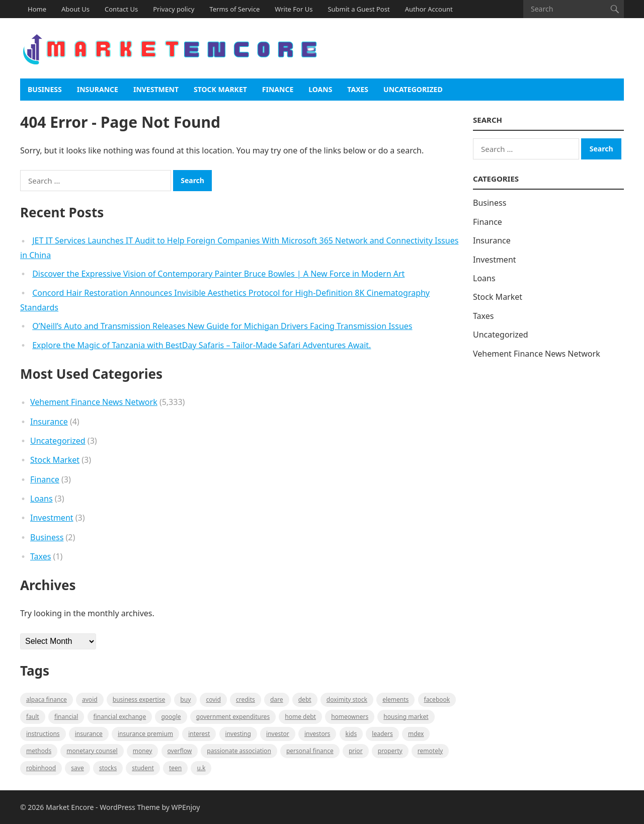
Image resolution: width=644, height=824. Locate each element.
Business (45, 89)
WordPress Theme (130, 807)
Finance (278, 89)
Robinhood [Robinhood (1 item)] (41, 768)
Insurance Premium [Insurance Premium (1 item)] (145, 734)
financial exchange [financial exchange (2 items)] (120, 717)
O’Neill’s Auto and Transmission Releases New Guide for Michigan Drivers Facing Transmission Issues (222, 326)
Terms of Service (234, 9)
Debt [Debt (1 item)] (305, 699)
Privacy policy (174, 9)
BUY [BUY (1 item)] (185, 699)
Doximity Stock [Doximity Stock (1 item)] (347, 699)
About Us (75, 9)
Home (37, 9)
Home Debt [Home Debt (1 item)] (300, 717)
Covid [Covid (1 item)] (213, 699)
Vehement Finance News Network (94, 402)
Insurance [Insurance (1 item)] (89, 734)
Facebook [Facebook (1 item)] (437, 699)
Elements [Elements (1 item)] (395, 699)
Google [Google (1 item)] (171, 717)
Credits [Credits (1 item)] (246, 699)
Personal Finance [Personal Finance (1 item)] (310, 751)
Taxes (358, 89)
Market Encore (70, 807)
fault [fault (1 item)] (33, 717)
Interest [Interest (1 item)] (199, 734)
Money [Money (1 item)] (143, 751)
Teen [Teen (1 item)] (175, 768)
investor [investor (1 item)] (278, 734)
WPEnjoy (186, 807)
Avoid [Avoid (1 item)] (90, 699)
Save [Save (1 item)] (77, 768)
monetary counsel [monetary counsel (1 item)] (92, 751)
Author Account (429, 9)
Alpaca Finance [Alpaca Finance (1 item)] (47, 699)
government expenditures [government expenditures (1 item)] (233, 717)
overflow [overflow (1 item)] (180, 751)
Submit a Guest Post (358, 9)
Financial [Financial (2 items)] (66, 717)
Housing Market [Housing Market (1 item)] (406, 717)
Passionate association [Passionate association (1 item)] (239, 751)
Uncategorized (413, 89)
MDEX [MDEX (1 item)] (416, 734)
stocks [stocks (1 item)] (108, 768)
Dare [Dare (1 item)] (277, 699)
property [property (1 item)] (390, 751)
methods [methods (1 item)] (39, 751)
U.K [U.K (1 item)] (201, 768)
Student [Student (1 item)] (143, 768)
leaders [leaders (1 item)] (382, 734)
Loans (320, 89)
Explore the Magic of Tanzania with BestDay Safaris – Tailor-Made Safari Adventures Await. (202, 345)
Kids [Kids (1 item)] (351, 734)
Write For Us (294, 9)
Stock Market (220, 89)
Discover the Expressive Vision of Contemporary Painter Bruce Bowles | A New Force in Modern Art (218, 274)
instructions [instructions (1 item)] (43, 734)
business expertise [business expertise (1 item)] (139, 699)
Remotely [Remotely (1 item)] (430, 751)
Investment (156, 89)
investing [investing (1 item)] (238, 734)
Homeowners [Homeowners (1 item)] (350, 717)
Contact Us (121, 9)
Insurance (98, 89)
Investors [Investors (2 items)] (317, 734)
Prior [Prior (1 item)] (356, 751)
